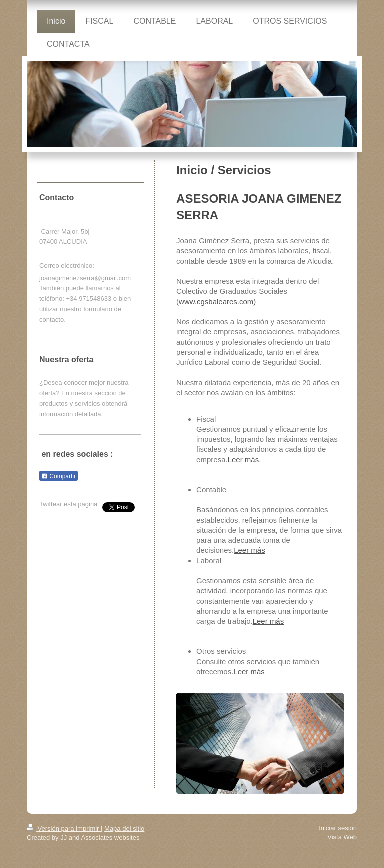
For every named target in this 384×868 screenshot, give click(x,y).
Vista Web (342, 837)
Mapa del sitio (124, 829)
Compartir (59, 476)
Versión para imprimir (64, 829)
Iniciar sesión (338, 828)
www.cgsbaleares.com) (217, 302)
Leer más (244, 460)
